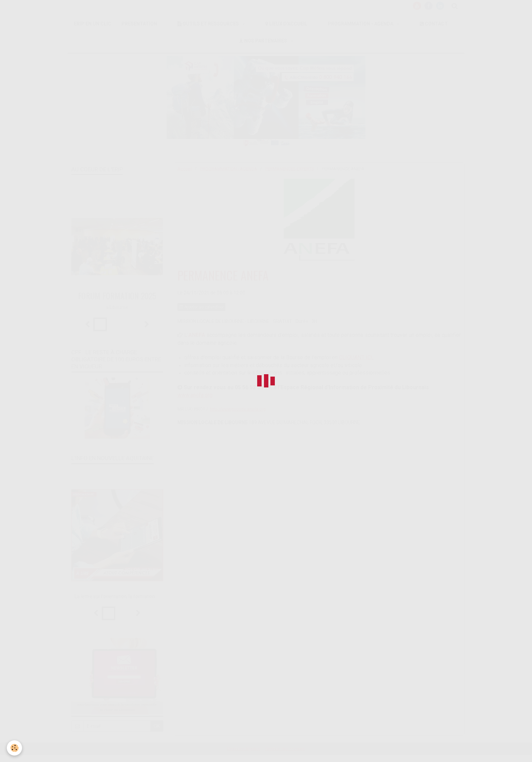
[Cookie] (14, 748)
